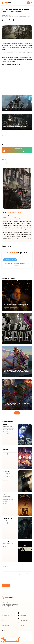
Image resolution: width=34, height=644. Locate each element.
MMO (27, 134)
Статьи (4, 623)
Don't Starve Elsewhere (15, 341)
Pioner (3, 44)
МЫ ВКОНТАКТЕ (22, 616)
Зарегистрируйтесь (12, 252)
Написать (6, 586)
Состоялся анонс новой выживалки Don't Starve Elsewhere (16, 338)
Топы (3, 620)
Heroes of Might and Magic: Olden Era (17, 407)
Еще (17, 413)
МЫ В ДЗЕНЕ (22, 613)
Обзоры (4, 628)
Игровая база (5, 615)
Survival (4, 136)
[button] (24, 3)
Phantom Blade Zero (7, 518)
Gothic (4, 495)
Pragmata (5, 425)
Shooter (22, 134)
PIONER (4, 134)
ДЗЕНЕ (6, 151)
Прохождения (5, 625)
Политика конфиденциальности (23, 627)
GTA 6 (11, 374)
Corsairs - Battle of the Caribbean (8, 449)
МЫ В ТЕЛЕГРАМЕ (23, 618)
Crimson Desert (13, 308)
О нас (20, 623)
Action (17, 134)
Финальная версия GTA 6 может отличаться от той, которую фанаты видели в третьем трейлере (17, 371)
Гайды (3, 630)
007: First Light (6, 471)
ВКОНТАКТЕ (16, 151)
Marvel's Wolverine (7, 542)
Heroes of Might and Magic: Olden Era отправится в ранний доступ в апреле (17, 404)
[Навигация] (32, 3)
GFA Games (11, 134)
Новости (7, 308)
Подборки (4, 618)
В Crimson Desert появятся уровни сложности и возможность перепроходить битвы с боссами (16, 305)
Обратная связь (23, 621)
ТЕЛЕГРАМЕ (26, 151)
